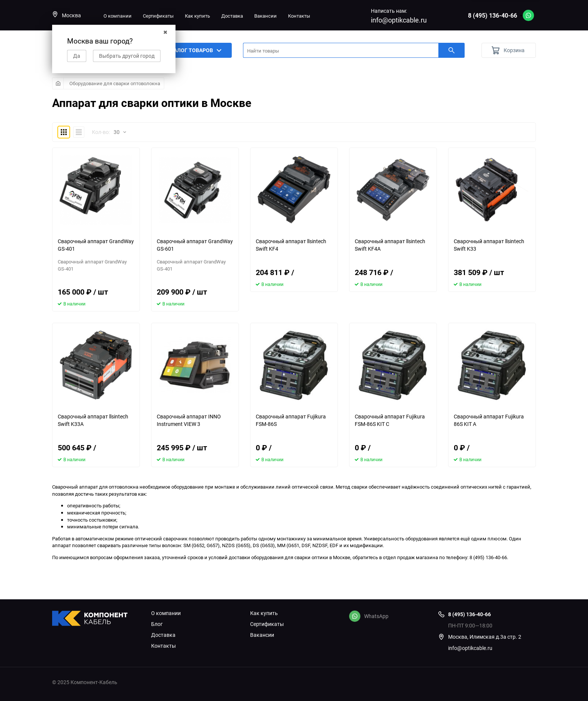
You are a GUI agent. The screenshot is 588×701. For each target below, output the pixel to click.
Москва (67, 15)
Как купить (197, 16)
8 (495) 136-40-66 (493, 15)
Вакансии (265, 16)
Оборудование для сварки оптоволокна (115, 83)
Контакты (299, 16)
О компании (118, 16)
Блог (157, 624)
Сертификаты (158, 16)
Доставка (232, 16)
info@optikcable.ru (399, 20)
